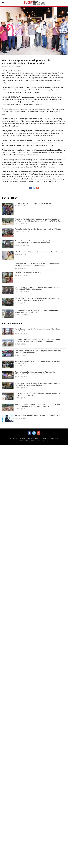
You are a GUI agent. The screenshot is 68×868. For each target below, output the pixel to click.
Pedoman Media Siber (33, 438)
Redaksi (22, 438)
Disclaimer (45, 438)
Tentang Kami (14, 438)
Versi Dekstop (54, 438)
